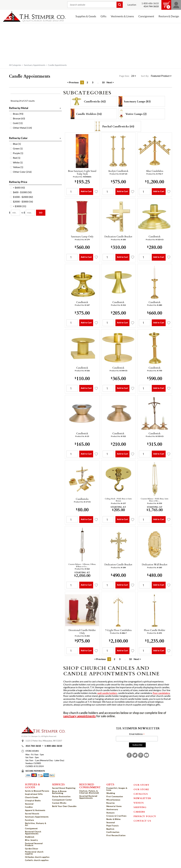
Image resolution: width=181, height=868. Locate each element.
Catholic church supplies (37, 860)
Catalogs (141, 794)
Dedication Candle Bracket (118, 236)
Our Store (141, 789)
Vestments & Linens (122, 16)
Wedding (111, 793)
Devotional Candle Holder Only (82, 631)
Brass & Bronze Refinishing (59, 792)
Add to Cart (86, 191)
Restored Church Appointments (33, 833)
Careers (139, 812)
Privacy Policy (145, 816)
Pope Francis (113, 826)
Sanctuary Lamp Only (82, 236)
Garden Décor (32, 849)
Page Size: (125, 76)
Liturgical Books (33, 801)
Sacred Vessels (32, 814)
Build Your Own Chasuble (64, 806)
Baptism (110, 829)
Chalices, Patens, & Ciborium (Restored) (89, 792)
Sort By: (145, 76)
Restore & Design (169, 16)
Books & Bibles (114, 819)
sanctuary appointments (79, 716)
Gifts (103, 16)
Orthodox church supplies (37, 857)
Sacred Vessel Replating (64, 788)
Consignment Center (62, 800)
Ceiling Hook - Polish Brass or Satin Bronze (118, 500)
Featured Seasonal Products (34, 844)
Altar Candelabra (155, 171)
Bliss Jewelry (31, 840)
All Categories (15, 65)
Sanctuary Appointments (35, 65)
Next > (110, 82)
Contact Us (142, 821)
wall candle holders (107, 693)
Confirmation (113, 832)
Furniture (30, 820)
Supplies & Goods (86, 16)
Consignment (146, 16)
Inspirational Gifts (34, 794)
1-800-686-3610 (150, 3)
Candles (29, 807)
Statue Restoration (61, 796)
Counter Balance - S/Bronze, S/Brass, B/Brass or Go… (82, 565)
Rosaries (111, 803)
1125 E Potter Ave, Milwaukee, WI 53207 (44, 741)
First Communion (115, 796)
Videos (139, 803)
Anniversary (112, 809)
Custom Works (59, 803)
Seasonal (29, 804)
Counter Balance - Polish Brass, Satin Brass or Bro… (155, 500)
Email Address (137, 734)
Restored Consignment (90, 786)
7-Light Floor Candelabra (118, 630)
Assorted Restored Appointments (88, 797)
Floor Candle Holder (155, 630)
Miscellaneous (113, 800)
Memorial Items (114, 806)
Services (58, 784)
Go (41, 213)
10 (103, 82)
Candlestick (155, 236)
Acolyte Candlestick (118, 171)
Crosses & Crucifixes (116, 816)
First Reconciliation (116, 835)
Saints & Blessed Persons (37, 791)
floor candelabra (161, 693)
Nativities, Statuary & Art (36, 824)
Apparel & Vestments (35, 810)
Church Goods (32, 797)
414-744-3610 (33, 746)
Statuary (111, 813)
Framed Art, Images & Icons (117, 789)
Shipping (140, 807)
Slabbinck (30, 837)
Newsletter (142, 798)
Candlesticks (82, 499)
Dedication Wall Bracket (155, 564)
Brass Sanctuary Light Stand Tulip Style (82, 172)
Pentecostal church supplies (34, 853)
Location (132, 5)
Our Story (141, 785)
